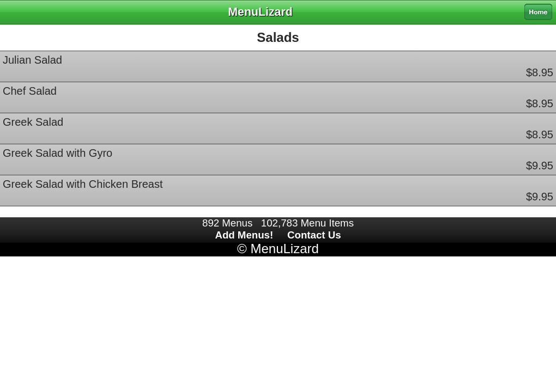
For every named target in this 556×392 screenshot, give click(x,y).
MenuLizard (284, 249)
